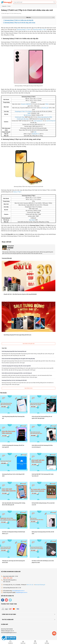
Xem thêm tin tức (29, 388)
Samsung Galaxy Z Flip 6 (40, 30)
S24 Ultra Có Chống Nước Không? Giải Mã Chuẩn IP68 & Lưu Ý (14, 533)
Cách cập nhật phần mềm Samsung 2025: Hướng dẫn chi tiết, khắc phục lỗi (14, 504)
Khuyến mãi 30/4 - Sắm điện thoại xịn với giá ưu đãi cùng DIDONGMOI (20, 294)
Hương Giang (11, 246)
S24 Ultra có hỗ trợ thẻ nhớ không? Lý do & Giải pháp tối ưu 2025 (43, 561)
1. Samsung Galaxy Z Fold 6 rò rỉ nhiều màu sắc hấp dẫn (18, 20)
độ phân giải (45, 108)
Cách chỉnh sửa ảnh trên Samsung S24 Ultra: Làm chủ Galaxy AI (17, 373)
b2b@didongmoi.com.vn (22, 592)
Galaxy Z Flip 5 (17, 192)
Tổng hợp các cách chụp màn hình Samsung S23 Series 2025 (13, 561)
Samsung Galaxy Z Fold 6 (24, 30)
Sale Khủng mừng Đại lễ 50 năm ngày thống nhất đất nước (18, 335)
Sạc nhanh (32, 220)
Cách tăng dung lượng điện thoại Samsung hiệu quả (14, 351)
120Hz (47, 104)
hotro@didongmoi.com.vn (18, 591)
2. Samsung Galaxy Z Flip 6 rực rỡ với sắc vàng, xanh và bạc (19, 23)
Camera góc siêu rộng (23, 119)
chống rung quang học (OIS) (44, 117)
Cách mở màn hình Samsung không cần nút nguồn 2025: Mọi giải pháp (18, 358)
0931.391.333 (8, 578)
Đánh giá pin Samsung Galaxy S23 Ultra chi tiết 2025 (43, 533)
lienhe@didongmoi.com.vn (10, 632)
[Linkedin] (9, 250)
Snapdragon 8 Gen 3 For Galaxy (23, 111)
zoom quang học (38, 121)
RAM (29, 113)
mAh (35, 132)
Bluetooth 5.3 (36, 134)
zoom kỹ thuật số (51, 121)
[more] (54, 633)
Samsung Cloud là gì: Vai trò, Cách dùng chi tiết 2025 (14, 380)
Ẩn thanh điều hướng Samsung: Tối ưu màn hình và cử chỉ (43, 504)
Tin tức (9, 6)
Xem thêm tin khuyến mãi (29, 343)
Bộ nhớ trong (27, 115)
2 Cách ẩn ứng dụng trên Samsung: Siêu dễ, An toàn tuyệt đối (16, 366)
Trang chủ (5, 6)
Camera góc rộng (19, 117)
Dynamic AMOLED (26, 104)
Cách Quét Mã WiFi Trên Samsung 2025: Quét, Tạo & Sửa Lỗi (43, 475)
